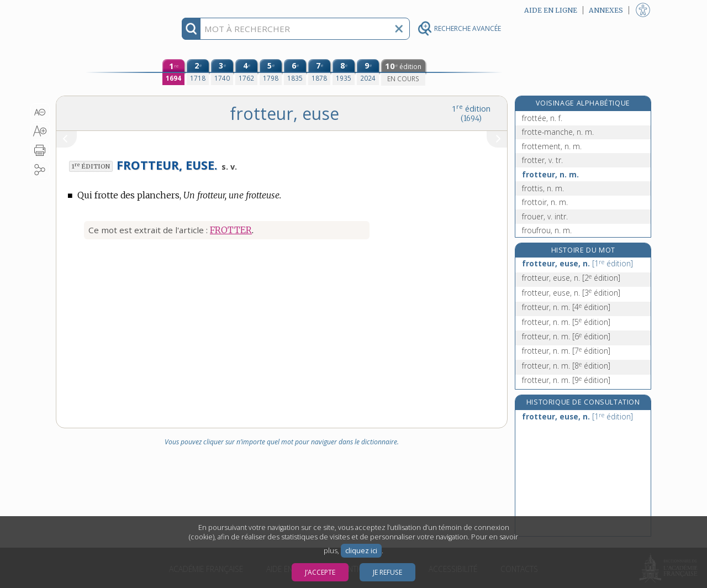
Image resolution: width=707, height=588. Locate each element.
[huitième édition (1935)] (344, 72)
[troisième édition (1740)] (222, 72)
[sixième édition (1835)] (295, 72)
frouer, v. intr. (545, 216)
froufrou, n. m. (547, 230)
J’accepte (320, 572)
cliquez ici (361, 551)
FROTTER (231, 230)
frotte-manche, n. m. (558, 132)
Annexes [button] (606, 10)
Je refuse (387, 572)
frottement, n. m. (552, 146)
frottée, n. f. (542, 118)
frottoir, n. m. (545, 202)
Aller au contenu (99, 10)
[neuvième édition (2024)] (368, 72)
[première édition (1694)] (173, 72)
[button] (40, 112)
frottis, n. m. (543, 188)
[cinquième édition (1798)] (271, 72)
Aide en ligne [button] (551, 10)
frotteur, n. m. (550, 174)
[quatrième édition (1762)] (246, 72)
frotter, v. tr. (542, 160)
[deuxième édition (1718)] (198, 72)
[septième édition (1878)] (319, 72)
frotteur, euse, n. (577, 263)
